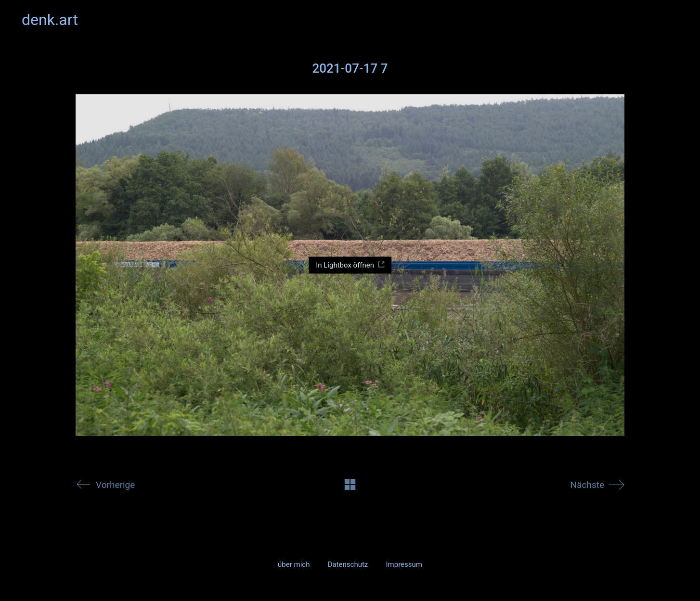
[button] (673, 20)
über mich (294, 564)
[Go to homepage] (50, 20)
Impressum (404, 564)
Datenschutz (348, 564)
